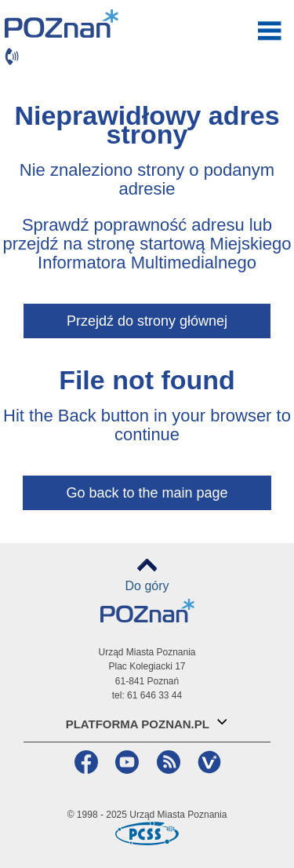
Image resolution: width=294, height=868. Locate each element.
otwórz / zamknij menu (270, 31)
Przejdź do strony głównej (147, 321)
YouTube (125, 762)
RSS (167, 762)
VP (207, 762)
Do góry (147, 586)
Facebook (84, 762)
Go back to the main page (147, 493)
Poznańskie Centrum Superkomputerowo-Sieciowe (147, 833)
